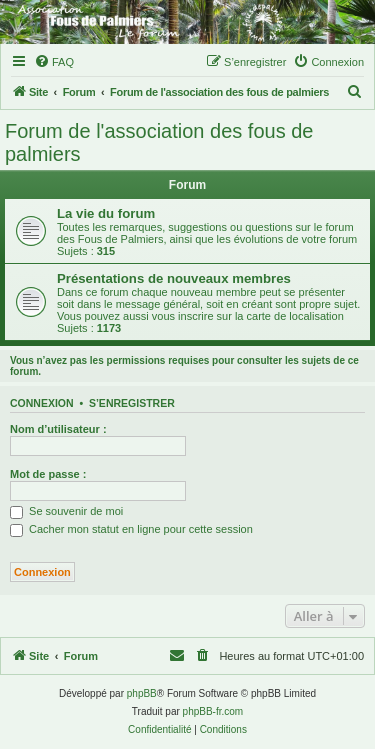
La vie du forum (106, 213)
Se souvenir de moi (66, 511)
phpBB (142, 693)
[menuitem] (54, 62)
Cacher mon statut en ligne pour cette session (131, 529)
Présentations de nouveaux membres (174, 278)
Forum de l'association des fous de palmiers (159, 142)
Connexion (42, 403)
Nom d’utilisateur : (58, 429)
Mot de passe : (48, 474)
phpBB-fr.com (213, 711)
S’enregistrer (132, 403)
